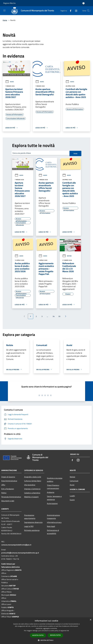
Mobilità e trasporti (31, 497)
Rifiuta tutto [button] (55, 635)
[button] (46, 640)
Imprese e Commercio (32, 489)
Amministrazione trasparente (53, 517)
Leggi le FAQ (29, 526)
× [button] (91, 620)
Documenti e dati (8, 501)
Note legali (51, 526)
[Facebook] (70, 11)
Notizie (67, 256)
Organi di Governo (8, 477)
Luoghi (72, 496)
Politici (4, 493)
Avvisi (10, 82)
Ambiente (51, 492)
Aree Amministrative (9, 481)
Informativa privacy (54, 522)
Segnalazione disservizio (33, 522)
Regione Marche (9, 3)
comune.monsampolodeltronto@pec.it (16, 545)
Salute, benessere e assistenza (54, 498)
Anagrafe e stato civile (33, 477)
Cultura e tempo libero (33, 481)
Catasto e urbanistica (32, 493)
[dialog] (46, 631)
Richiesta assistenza (32, 530)
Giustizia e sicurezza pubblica (55, 480)
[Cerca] (88, 11)
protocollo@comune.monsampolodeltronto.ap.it (20, 553)
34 (54, 316)
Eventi (72, 500)
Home (5, 20)
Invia (75, 153)
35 (59, 316)
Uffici (3, 485)
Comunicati (74, 481)
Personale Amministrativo (11, 497)
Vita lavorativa (30, 485)
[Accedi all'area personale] (84, 3)
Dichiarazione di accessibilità (53, 532)
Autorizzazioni (52, 503)
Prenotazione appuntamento (30, 517)
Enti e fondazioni (8, 489)
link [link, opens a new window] (68, 631)
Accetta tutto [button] (38, 635)
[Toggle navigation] (4, 10)
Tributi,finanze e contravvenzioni (53, 487)
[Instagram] (75, 11)
